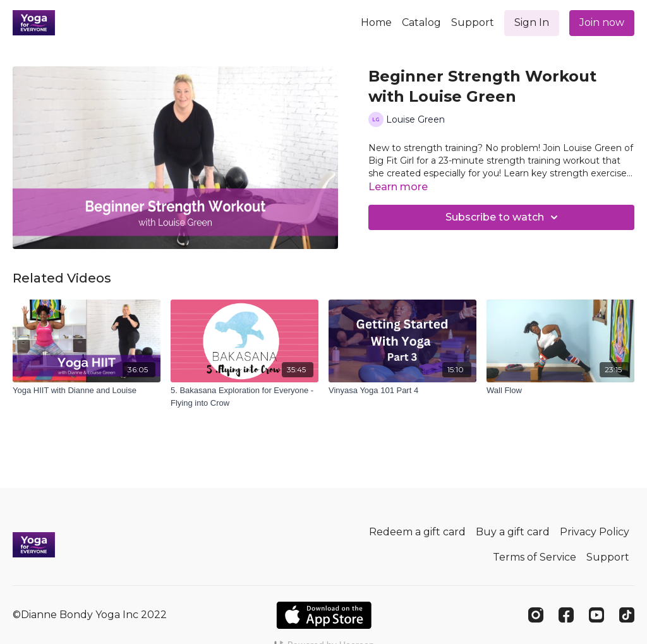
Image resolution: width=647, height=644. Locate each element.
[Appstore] (324, 615)
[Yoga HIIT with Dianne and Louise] (87, 391)
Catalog (421, 22)
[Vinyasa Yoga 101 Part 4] (402, 391)
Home (376, 22)
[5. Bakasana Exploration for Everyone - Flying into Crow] (245, 397)
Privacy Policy (595, 532)
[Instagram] (536, 615)
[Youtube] (596, 615)
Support (473, 22)
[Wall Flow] (560, 391)
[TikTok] (627, 615)
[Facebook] (566, 615)
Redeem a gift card (417, 532)
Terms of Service (535, 557)
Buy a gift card (513, 532)
